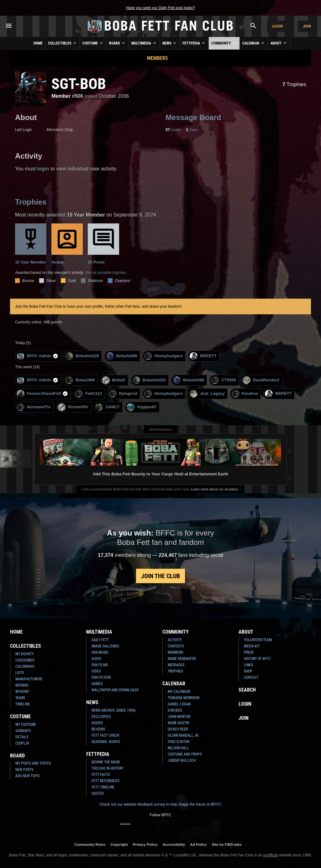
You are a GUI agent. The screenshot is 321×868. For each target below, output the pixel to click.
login (43, 169)
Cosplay (22, 743)
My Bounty (24, 654)
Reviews (22, 692)
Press (249, 652)
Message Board (193, 117)
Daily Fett (100, 640)
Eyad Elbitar (179, 742)
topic (192, 130)
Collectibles (63, 43)
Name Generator (182, 659)
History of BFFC (257, 659)
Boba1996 (80, 380)
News (170, 43)
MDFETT (203, 356)
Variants (23, 731)
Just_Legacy (207, 394)
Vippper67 (142, 407)
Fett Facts (101, 775)
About (279, 43)
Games (97, 684)
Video (96, 671)
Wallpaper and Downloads (115, 690)
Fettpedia (194, 43)
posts (173, 130)
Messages (176, 665)
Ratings (22, 685)
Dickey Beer (178, 729)
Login (277, 26)
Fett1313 (88, 394)
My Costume (26, 724)
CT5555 (223, 380)
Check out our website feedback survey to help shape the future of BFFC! (160, 804)
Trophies (294, 84)
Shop (248, 671)
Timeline (23, 704)
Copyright (119, 844)
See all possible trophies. (106, 273)
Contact (251, 677)
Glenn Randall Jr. (183, 735)
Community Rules (90, 844)
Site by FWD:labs (227, 844)
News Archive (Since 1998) (114, 710)
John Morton (179, 717)
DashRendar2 (261, 380)
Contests (176, 646)
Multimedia (144, 43)
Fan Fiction (101, 677)
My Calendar (179, 692)
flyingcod (123, 394)
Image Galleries (105, 646)
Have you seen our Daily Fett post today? (160, 8)
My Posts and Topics (33, 763)
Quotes (98, 793)
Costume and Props (185, 754)
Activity (175, 640)
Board (118, 43)
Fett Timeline (103, 787)
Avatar (67, 244)
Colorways (25, 667)
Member (61, 96)
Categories (25, 660)
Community (224, 43)
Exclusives (101, 717)
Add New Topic (28, 776)
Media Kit (252, 646)
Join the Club (160, 576)
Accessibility (174, 844)
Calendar (254, 43)
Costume (93, 43)
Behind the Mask (106, 762)
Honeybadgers (163, 356)
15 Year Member (31, 244)
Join (307, 26)
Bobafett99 (122, 356)
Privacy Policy (145, 844)
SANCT (108, 407)
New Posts (24, 770)
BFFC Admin (37, 356)
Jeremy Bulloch (182, 761)
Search (247, 690)
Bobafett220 (82, 356)
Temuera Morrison (184, 698)
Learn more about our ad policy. (215, 489)
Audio (96, 659)
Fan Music (100, 652)
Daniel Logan (179, 704)
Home (38, 43)
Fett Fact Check (105, 735)
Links (248, 665)
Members (158, 58)
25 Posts (103, 244)
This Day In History (107, 768)
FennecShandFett (42, 394)
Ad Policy (198, 844)
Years (20, 698)
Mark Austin (178, 723)
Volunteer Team (258, 640)
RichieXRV (73, 407)
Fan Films (100, 665)
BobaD (114, 380)
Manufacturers (29, 679)
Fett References (105, 781)
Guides (97, 723)
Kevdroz (245, 394)
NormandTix (34, 407)
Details (22, 737)
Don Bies (175, 710)
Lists (20, 673)
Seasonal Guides (106, 742)
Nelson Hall (178, 748)
